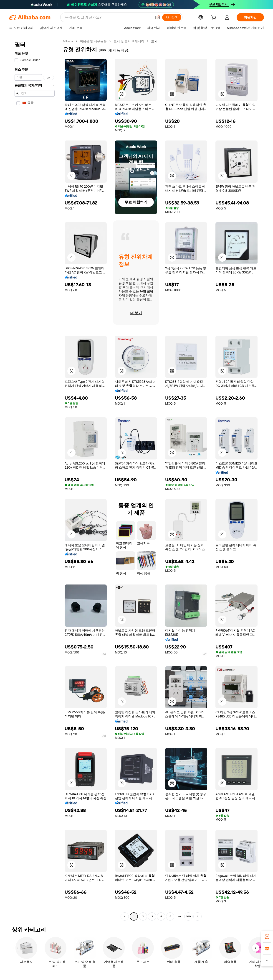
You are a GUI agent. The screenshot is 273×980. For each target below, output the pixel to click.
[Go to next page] (197, 916)
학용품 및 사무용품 (93, 41)
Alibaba (68, 41)
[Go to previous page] (125, 916)
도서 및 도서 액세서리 (129, 41)
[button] (158, 17)
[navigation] (35, 479)
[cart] (215, 18)
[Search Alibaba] (108, 17)
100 (188, 916)
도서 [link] (154, 41)
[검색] (172, 17)
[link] (267, 937)
